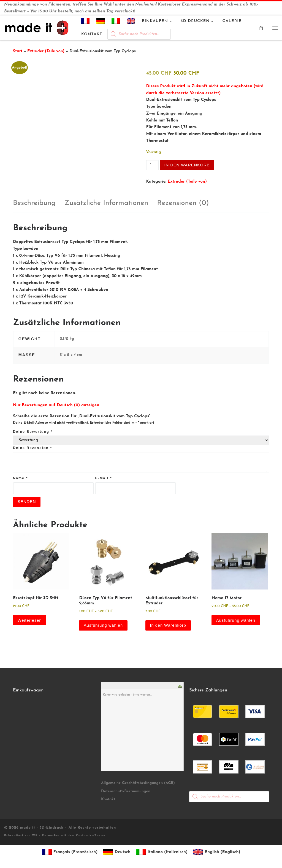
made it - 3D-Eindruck (42, 828)
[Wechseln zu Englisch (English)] (217, 853)
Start (18, 51)
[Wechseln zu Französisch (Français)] (70, 853)
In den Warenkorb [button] (169, 626)
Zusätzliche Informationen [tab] (106, 203)
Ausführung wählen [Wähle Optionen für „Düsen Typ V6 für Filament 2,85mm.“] (104, 626)
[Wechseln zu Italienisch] (116, 22)
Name (20, 478)
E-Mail (103, 478)
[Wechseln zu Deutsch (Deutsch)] (117, 853)
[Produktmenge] (152, 165)
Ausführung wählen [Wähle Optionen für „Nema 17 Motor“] (236, 620)
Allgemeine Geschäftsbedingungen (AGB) (138, 784)
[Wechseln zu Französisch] (86, 22)
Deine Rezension (32, 448)
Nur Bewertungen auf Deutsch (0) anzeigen (56, 405)
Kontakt (108, 800)
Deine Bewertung (33, 432)
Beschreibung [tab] (34, 203)
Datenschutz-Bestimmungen (126, 792)
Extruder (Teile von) (46, 51)
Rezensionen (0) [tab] (183, 203)
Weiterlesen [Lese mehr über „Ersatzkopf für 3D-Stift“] (30, 620)
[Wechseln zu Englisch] (131, 22)
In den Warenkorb (188, 165)
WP (35, 836)
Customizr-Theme (91, 836)
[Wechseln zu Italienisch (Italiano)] (162, 853)
